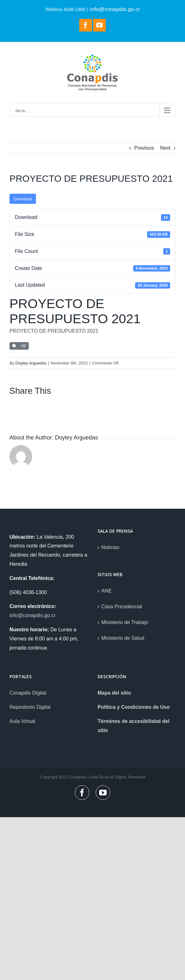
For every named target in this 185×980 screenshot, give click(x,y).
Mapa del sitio (114, 693)
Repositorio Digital (30, 707)
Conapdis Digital (28, 693)
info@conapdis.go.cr (115, 9)
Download (23, 199)
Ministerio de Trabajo (125, 622)
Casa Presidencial (122, 607)
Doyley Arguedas (31, 363)
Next (165, 148)
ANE (107, 591)
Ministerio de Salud (123, 638)
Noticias (110, 547)
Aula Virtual (22, 721)
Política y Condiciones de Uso (134, 707)
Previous (144, 148)
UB (19, 346)
